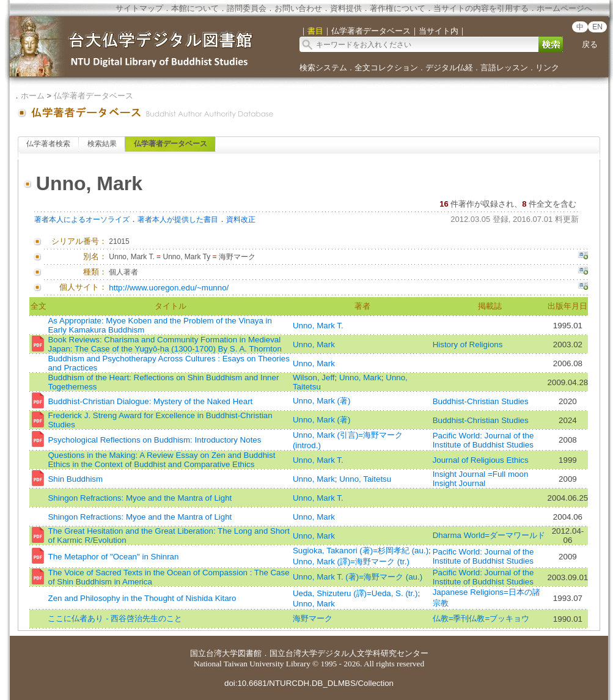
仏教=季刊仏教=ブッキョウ (481, 618)
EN (597, 27)
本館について (195, 8)
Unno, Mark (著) (321, 401)
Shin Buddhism (75, 479)
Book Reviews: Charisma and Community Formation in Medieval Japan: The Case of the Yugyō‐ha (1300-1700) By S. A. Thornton (164, 344)
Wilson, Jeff (314, 378)
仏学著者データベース (94, 96)
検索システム (323, 68)
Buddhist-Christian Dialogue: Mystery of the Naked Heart (150, 401)
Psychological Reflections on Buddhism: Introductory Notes (154, 440)
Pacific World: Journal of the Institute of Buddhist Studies (483, 440)
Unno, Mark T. (318, 326)
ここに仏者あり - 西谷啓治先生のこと (115, 618)
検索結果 (102, 144)
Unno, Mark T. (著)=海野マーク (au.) (358, 577)
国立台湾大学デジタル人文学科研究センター (349, 653)
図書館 (250, 653)
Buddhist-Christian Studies (481, 401)
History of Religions (468, 344)
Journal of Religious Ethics (481, 460)
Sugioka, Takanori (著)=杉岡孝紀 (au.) (361, 551)
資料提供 (346, 8)
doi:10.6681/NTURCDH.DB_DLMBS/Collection (309, 683)
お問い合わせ (298, 8)
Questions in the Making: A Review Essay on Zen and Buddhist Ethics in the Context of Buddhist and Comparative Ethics (161, 460)
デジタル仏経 (449, 68)
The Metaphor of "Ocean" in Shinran (113, 557)
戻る (590, 44)
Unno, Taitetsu (365, 479)
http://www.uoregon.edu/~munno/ (169, 288)
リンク (547, 68)
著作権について (398, 8)
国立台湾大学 (214, 653)
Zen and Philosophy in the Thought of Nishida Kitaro (142, 598)
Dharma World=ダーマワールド (489, 535)
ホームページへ (564, 8)
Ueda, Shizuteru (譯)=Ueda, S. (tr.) (355, 593)
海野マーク (313, 618)
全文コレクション (386, 68)
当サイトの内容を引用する (481, 8)
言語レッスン (504, 68)
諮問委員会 (247, 8)
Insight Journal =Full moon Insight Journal (481, 479)
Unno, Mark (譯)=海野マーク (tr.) (351, 562)
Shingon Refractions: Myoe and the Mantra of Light (140, 498)
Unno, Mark (314, 344)
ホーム (33, 96)
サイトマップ (139, 8)
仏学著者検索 (48, 144)
